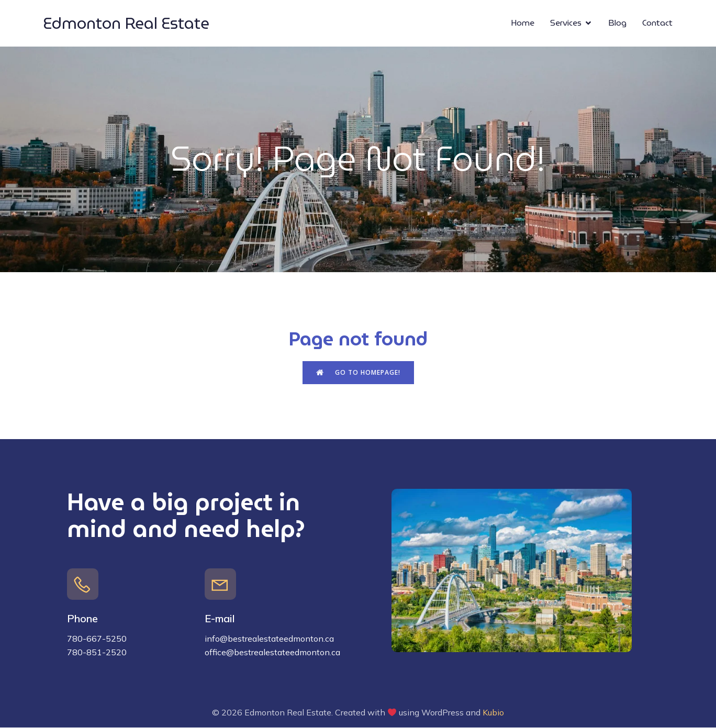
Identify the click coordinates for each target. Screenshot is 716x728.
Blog (617, 23)
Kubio (493, 713)
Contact (657, 23)
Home (523, 23)
